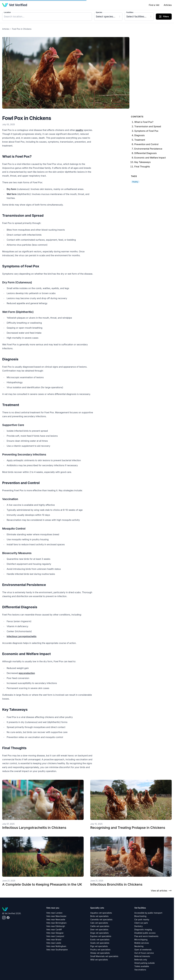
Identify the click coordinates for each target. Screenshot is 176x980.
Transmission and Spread (148, 126)
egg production (27, 673)
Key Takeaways (143, 162)
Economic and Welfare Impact (150, 158)
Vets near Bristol (54, 940)
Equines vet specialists (101, 936)
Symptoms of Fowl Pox (146, 131)
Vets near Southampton (57, 950)
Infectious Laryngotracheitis (22, 636)
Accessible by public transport (148, 913)
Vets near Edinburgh (56, 926)
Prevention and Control (146, 144)
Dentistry (139, 926)
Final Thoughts (142, 167)
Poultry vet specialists (100, 950)
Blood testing (140, 916)
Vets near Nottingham (56, 946)
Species (99, 12)
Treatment (140, 140)
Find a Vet (154, 5)
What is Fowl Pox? (144, 122)
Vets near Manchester (56, 916)
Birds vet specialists (99, 916)
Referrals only (141, 960)
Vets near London (54, 913)
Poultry (135, 182)
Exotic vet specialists (100, 940)
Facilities (130, 12)
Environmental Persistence (148, 149)
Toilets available (142, 966)
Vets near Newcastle (56, 919)
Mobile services (142, 943)
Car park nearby (142, 919)
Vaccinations (140, 970)
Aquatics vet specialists (101, 913)
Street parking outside (145, 963)
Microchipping (141, 940)
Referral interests (142, 956)
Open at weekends (143, 950)
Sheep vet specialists (100, 953)
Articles (168, 5)
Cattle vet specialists (100, 926)
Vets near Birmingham (56, 923)
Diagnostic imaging (143, 930)
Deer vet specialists (99, 930)
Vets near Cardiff (54, 930)
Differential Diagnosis (146, 153)
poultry (80, 130)
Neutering (139, 946)
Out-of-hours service (144, 953)
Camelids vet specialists (101, 919)
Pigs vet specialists (99, 946)
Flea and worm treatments (146, 936)
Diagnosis (140, 135)
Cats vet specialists (99, 923)
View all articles (161, 891)
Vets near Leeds (54, 943)
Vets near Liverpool (55, 936)
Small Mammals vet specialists (104, 956)
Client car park (141, 923)
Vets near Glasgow (55, 933)
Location (7, 12)
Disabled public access (145, 933)
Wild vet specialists (99, 960)
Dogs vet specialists (99, 933)
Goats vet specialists (100, 943)
